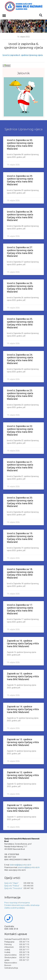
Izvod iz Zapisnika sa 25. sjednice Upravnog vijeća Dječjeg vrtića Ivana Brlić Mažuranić (20, 323)
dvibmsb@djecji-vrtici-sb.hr (21, 865)
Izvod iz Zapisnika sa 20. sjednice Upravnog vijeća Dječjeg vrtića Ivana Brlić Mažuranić (20, 502)
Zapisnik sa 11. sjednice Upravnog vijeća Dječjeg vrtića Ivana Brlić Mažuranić (23, 808)
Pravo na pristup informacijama (17, 903)
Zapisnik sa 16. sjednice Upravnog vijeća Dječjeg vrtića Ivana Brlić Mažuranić (23, 644)
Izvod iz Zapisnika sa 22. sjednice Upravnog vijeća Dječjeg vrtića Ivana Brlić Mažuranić (20, 430)
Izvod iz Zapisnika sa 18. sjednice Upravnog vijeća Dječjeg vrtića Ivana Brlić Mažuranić (20, 573)
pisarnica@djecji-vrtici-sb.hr (29, 867)
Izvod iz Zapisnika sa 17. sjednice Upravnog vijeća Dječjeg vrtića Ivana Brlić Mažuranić (20, 609)
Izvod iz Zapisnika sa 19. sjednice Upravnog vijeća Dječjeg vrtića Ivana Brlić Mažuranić (20, 538)
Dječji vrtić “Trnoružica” (13, 888)
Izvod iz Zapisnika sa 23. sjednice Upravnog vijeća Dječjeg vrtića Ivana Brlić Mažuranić (20, 395)
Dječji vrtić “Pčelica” (12, 886)
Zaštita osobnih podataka (15, 908)
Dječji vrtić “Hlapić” (11, 883)
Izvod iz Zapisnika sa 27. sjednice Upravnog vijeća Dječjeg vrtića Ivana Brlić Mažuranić (20, 252)
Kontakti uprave (16, 934)
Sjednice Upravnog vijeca (24, 129)
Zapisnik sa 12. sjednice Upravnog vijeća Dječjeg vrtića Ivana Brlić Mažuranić (23, 775)
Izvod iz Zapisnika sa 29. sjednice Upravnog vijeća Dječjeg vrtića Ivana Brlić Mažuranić (20, 180)
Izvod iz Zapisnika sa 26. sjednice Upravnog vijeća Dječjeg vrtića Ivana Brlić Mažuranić (20, 287)
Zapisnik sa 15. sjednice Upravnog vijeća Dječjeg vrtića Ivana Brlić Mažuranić (23, 676)
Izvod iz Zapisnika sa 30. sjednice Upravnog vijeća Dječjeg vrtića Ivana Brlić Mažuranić (20, 144)
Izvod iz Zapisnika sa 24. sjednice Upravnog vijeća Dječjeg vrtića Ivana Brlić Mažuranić (20, 359)
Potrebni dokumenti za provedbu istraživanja (22, 905)
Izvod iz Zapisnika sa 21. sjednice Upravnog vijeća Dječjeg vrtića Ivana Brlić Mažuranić (20, 466)
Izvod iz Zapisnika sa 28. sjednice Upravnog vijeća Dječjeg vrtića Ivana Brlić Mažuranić (20, 216)
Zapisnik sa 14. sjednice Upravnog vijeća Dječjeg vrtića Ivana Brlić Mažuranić (23, 709)
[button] (4, 15)
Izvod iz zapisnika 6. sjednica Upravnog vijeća (23, 55)
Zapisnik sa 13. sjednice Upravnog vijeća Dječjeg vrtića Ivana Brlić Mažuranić (23, 742)
